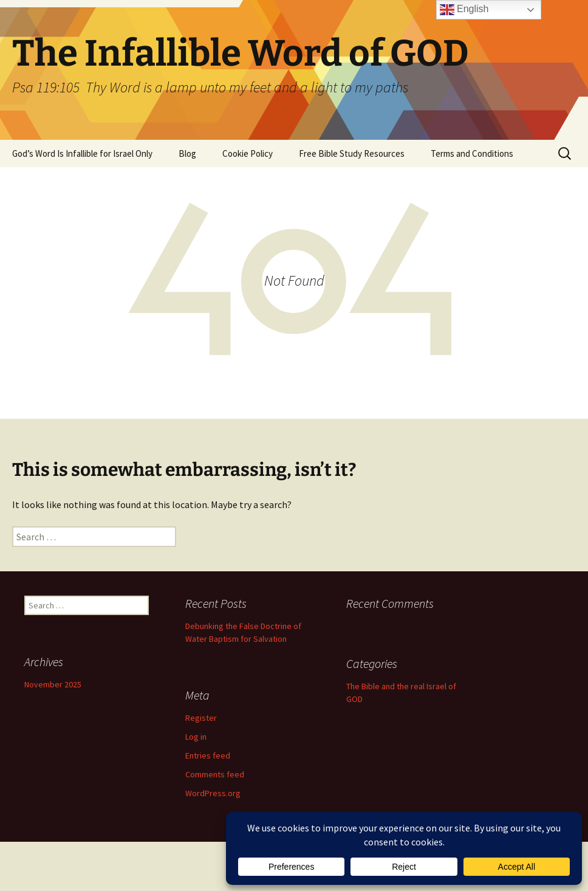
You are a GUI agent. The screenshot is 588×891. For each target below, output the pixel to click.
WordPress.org (213, 793)
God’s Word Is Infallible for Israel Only (82, 153)
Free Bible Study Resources (352, 153)
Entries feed (208, 755)
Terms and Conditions (472, 153)
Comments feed (215, 774)
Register (201, 718)
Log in (196, 737)
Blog (187, 153)
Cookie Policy (248, 153)
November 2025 (53, 684)
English (464, 10)
